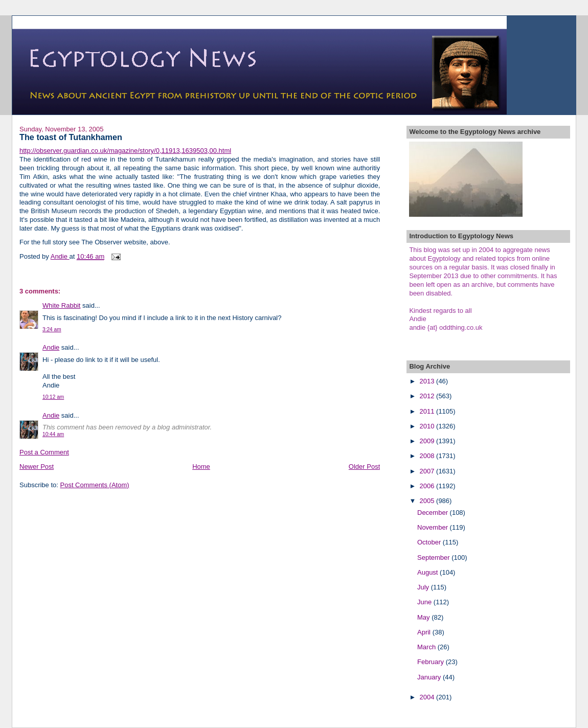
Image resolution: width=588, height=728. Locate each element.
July (424, 587)
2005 (428, 501)
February (432, 662)
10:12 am (53, 397)
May (424, 617)
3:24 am (52, 329)
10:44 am (53, 434)
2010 (428, 426)
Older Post (364, 467)
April (425, 632)
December (434, 513)
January (430, 677)
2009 (428, 441)
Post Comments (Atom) (95, 485)
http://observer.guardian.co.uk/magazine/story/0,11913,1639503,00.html (125, 151)
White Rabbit (61, 305)
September (434, 558)
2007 (428, 471)
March (427, 647)
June (425, 602)
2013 (428, 381)
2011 (428, 411)
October (430, 542)
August (428, 572)
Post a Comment (44, 452)
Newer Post (37, 467)
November (434, 527)
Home (201, 467)
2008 (428, 456)
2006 (428, 486)
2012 (428, 396)
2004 (428, 697)
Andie (51, 347)
